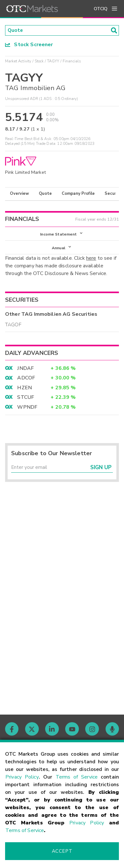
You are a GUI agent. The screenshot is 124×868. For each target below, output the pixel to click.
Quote (45, 194)
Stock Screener (29, 45)
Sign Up (101, 470)
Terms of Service (77, 777)
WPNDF (27, 408)
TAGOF (13, 326)
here (91, 260)
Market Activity (18, 61)
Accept (62, 851)
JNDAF (25, 370)
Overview (19, 194)
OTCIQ (101, 9)
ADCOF (26, 379)
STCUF (26, 399)
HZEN (24, 389)
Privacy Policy (22, 777)
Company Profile (78, 194)
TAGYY (53, 61)
